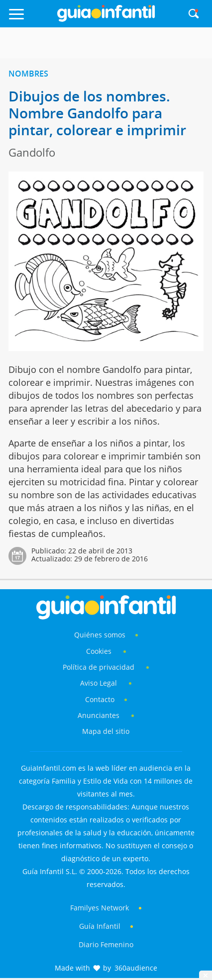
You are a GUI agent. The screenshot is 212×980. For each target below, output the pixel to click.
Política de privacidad (100, 667)
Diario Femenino (106, 944)
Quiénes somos (100, 635)
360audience (136, 968)
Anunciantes (99, 715)
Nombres (28, 74)
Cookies (100, 651)
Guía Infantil (100, 926)
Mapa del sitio (106, 731)
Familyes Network (100, 908)
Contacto (100, 699)
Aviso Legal (99, 683)
